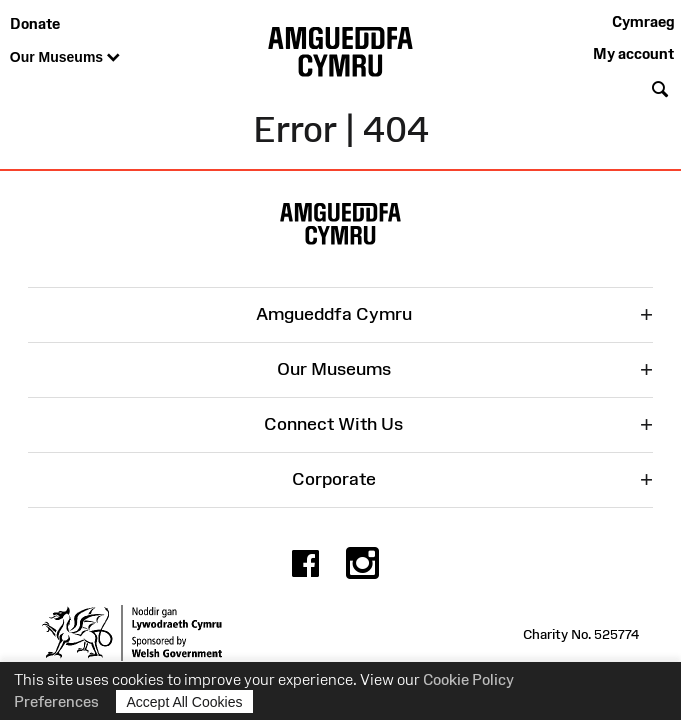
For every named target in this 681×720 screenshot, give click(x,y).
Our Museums (65, 58)
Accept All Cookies (185, 701)
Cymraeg (643, 21)
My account (633, 53)
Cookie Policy (468, 679)
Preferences (56, 701)
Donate (35, 23)
